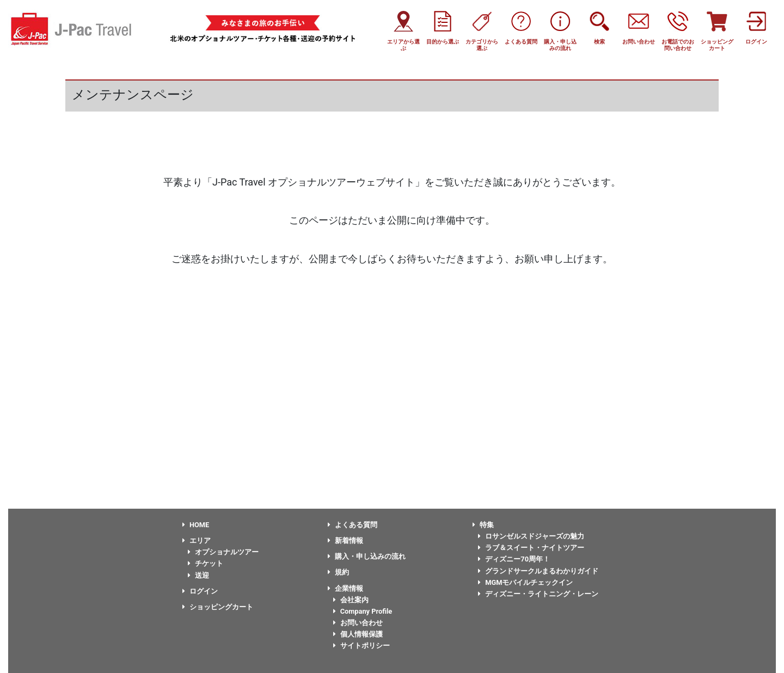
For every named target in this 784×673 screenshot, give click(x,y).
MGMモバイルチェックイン (525, 582)
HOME (196, 525)
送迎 (198, 575)
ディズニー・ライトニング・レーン (538, 594)
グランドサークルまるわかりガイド (538, 571)
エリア (197, 541)
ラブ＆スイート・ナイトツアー (531, 548)
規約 (338, 572)
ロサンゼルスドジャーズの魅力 (531, 536)
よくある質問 (353, 525)
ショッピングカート (218, 607)
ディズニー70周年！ (514, 559)
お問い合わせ (358, 623)
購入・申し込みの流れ (367, 556)
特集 (483, 525)
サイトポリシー (362, 646)
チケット (206, 563)
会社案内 (351, 600)
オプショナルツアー (223, 552)
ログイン (200, 591)
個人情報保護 (358, 634)
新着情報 (345, 541)
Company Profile (363, 611)
